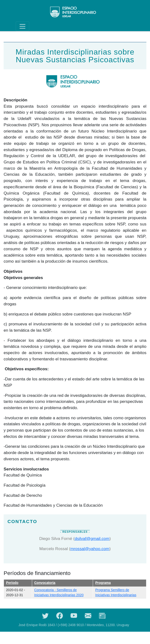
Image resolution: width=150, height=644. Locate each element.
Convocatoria (45, 583)
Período (12, 583)
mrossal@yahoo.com (90, 549)
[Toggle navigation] (22, 26)
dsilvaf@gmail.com (92, 539)
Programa (103, 583)
